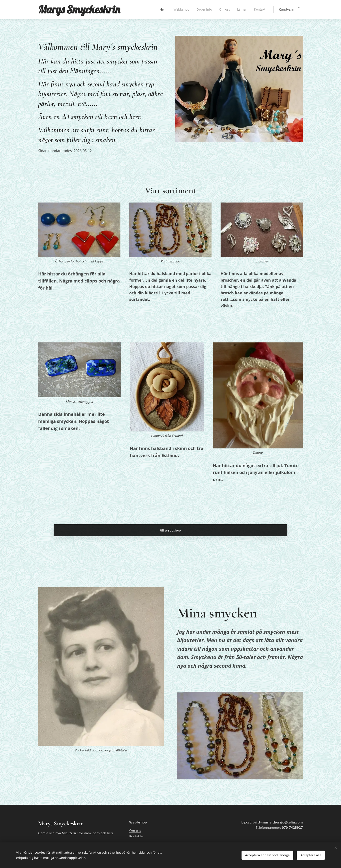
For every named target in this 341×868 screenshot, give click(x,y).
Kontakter (137, 836)
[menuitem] (162, 9)
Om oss (135, 831)
